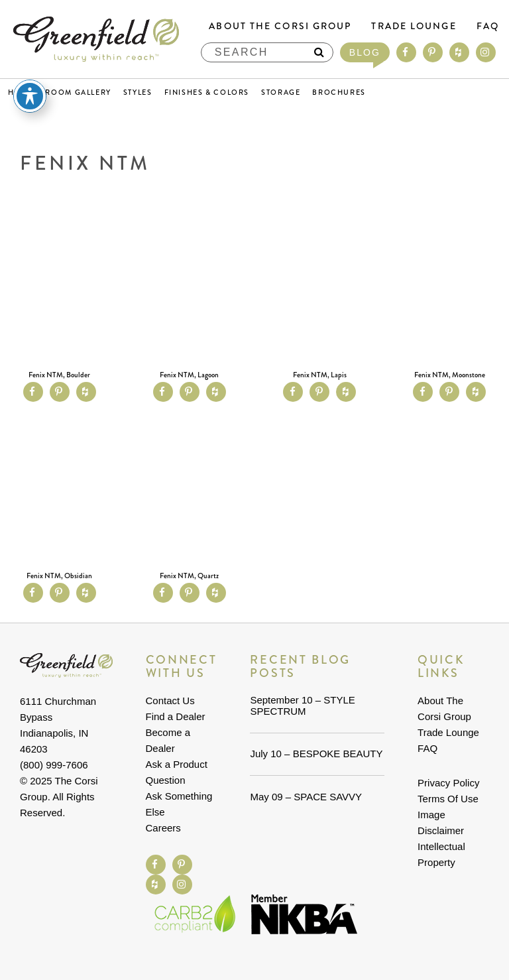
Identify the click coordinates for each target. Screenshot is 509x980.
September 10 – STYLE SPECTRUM (302, 705)
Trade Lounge (414, 26)
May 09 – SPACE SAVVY (306, 797)
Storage (281, 92)
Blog (365, 52)
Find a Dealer (176, 716)
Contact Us (170, 701)
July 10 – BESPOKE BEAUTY (316, 754)
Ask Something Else (179, 804)
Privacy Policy (448, 783)
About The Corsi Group (280, 26)
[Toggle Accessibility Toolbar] (30, 96)
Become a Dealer (168, 740)
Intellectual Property (441, 854)
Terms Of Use (448, 799)
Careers (163, 828)
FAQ (488, 26)
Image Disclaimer (441, 823)
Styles (138, 92)
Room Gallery (78, 92)
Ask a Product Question (177, 772)
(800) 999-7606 (54, 765)
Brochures (339, 92)
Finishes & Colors (207, 92)
